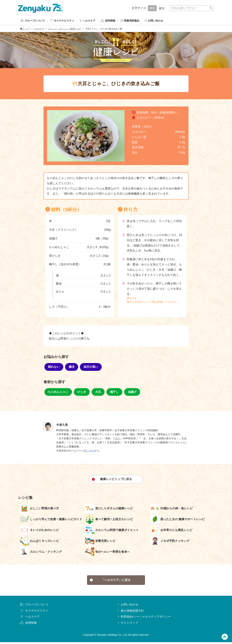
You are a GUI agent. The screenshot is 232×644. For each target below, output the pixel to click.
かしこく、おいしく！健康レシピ (65, 29)
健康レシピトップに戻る (112, 480)
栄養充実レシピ (100, 542)
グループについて (34, 606)
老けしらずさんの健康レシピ (109, 509)
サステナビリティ (34, 612)
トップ (24, 29)
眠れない (54, 367)
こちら (90, 451)
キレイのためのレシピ (39, 531)
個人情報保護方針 (130, 612)
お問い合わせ (128, 606)
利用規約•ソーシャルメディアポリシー (144, 618)
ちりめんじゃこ (58, 393)
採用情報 (28, 625)
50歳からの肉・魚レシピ (172, 509)
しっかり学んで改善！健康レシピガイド (51, 520)
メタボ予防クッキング (170, 542)
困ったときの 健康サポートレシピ (178, 520)
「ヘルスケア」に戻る (110, 581)
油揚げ (132, 393)
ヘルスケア (39, 29)
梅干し (114, 393)
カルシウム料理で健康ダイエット (112, 531)
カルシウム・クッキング (41, 553)
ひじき (82, 393)
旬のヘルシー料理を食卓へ (108, 553)
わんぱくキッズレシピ (39, 542)
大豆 (98, 393)
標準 (152, 8)
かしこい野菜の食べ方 (39, 509)
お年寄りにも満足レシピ (171, 531)
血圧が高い (91, 367)
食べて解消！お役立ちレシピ (109, 520)
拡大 (162, 8)
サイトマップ (128, 625)
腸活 (72, 367)
